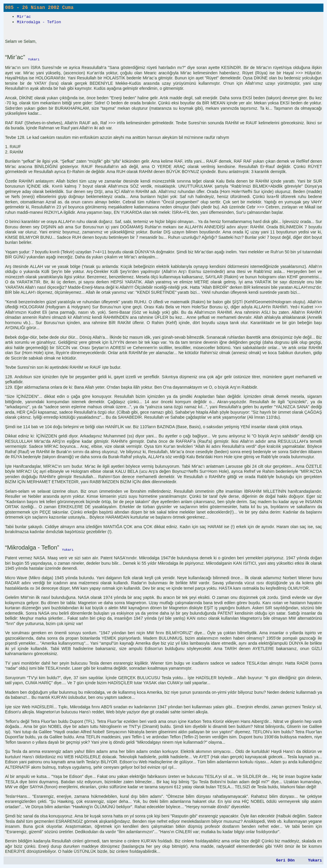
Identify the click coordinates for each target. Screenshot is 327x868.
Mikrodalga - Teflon (39, 22)
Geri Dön (285, 860)
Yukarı (315, 860)
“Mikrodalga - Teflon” (32, 547)
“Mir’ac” (15, 57)
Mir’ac (24, 17)
